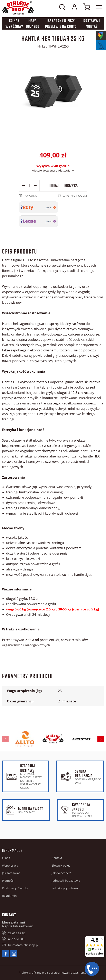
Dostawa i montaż (92, 24)
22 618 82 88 (17, 933)
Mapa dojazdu (33, 24)
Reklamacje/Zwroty (15, 888)
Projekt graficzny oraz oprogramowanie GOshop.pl (53, 973)
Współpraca (10, 865)
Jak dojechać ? (61, 873)
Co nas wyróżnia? (14, 24)
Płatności (8, 881)
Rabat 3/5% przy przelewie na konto (61, 24)
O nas (6, 858)
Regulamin (9, 896)
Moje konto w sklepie (74, 7)
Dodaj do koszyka (63, 186)
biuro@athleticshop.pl (23, 945)
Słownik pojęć (61, 865)
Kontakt (57, 858)
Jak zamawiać (11, 873)
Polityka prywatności (66, 888)
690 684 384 (16, 939)
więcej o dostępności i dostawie (51, 171)
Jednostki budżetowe (66, 881)
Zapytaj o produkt (75, 196)
